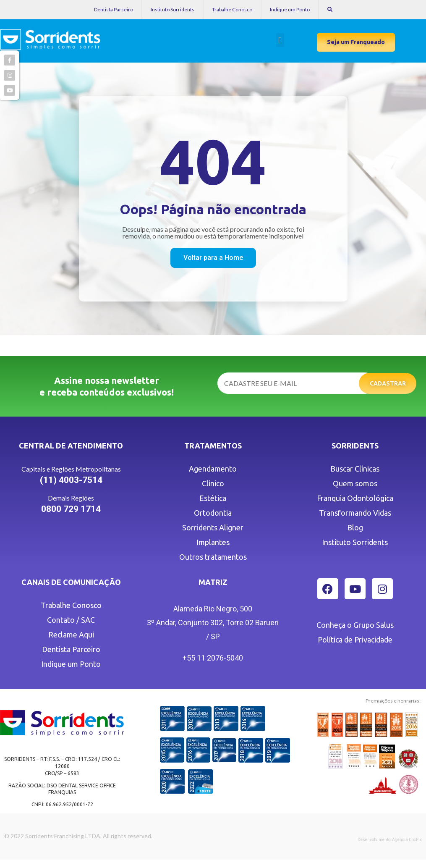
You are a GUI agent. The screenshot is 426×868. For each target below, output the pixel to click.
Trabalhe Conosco (232, 9)
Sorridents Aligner (213, 527)
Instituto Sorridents (172, 9)
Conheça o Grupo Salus (355, 625)
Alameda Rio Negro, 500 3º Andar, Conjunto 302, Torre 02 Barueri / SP (213, 623)
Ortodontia (213, 513)
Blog (355, 527)
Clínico (213, 483)
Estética (213, 498)
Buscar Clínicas (355, 469)
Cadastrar (388, 383)
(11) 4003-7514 (71, 480)
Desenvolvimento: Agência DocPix (390, 840)
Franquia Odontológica (355, 498)
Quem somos (355, 483)
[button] (280, 40)
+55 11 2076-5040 (213, 658)
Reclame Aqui (71, 635)
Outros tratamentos (213, 557)
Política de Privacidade (355, 640)
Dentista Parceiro (114, 9)
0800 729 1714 (71, 509)
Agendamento (213, 469)
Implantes (213, 542)
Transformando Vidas (355, 513)
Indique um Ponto (290, 9)
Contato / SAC (71, 620)
